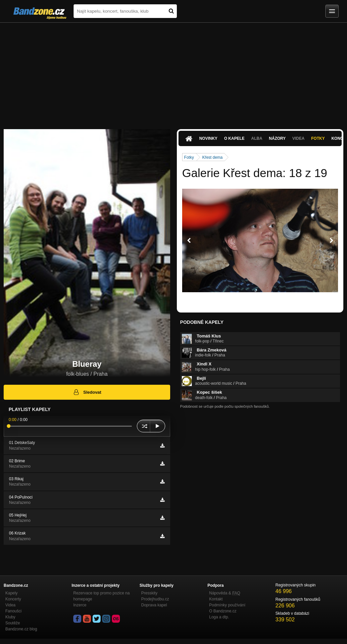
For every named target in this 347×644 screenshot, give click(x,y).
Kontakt (216, 599)
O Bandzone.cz (223, 611)
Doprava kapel (154, 605)
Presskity (149, 593)
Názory (277, 138)
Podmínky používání (227, 605)
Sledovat (87, 392)
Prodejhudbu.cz (155, 599)
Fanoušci (13, 611)
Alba (257, 138)
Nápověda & (225, 593)
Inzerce (80, 605)
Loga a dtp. (219, 617)
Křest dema (212, 157)
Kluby (10, 617)
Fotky (318, 138)
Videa (299, 138)
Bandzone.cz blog (21, 629)
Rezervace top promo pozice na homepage (101, 596)
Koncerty (13, 599)
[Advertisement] (173, 73)
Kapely (11, 593)
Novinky (208, 138)
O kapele (234, 138)
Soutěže (13, 623)
